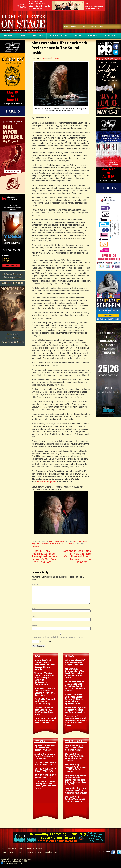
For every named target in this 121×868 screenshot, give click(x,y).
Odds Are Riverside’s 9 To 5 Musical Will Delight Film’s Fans (75, 662)
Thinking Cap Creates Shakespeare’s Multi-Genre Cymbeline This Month (45, 785)
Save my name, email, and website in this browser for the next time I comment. (58, 637)
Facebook (113, 852)
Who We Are (75, 27)
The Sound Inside (67, 544)
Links (84, 27)
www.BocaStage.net (46, 482)
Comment (35, 584)
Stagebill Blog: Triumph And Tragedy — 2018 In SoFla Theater (76, 768)
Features (38, 36)
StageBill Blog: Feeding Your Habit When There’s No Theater (74, 757)
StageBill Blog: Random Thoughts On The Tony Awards (75, 799)
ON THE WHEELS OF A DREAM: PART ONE (45, 776)
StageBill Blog (58, 36)
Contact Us (92, 27)
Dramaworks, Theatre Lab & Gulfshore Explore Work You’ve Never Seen (45, 692)
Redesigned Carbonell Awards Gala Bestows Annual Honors (45, 720)
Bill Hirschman (55, 58)
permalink (35, 546)
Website (34, 625)
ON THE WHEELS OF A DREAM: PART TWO (45, 770)
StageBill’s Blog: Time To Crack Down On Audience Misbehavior (76, 791)
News (22, 36)
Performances (54, 542)
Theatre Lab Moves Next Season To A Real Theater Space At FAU (44, 711)
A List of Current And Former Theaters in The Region (45, 756)
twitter (119, 852)
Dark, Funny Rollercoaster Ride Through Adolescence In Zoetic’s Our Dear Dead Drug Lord (45, 556)
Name (34, 608)
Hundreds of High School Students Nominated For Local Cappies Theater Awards (45, 665)
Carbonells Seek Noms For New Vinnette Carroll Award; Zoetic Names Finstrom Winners (77, 556)
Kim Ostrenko (55, 544)
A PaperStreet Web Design (11, 864)
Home (66, 27)
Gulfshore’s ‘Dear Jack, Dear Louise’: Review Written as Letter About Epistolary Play (74, 699)
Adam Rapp (78, 542)
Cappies (93, 36)
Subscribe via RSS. (21, 861)
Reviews (8, 36)
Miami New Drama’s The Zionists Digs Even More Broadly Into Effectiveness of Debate (75, 686)
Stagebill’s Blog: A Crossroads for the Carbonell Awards (74, 748)
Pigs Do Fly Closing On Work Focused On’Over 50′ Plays (45, 701)
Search (101, 27)
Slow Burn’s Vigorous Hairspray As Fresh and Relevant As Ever (75, 710)
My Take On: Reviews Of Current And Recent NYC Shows (45, 748)
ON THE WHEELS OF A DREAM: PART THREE (45, 764)
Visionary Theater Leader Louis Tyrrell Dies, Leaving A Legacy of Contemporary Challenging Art (44, 679)
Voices (78, 36)
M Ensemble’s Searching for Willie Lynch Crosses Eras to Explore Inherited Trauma (76, 673)
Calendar (109, 36)
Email (34, 617)
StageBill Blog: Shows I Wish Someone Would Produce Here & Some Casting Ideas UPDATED (76, 780)
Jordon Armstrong (43, 544)
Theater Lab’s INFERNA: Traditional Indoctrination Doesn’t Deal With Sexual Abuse (76, 721)
